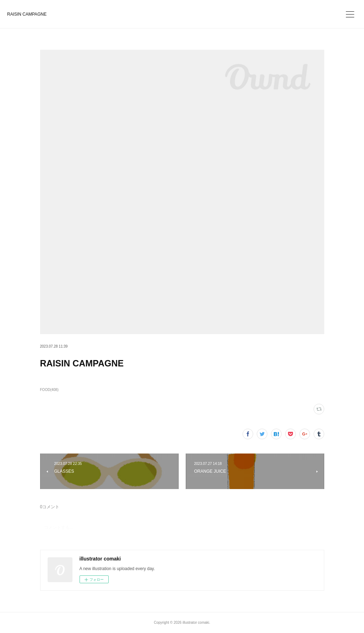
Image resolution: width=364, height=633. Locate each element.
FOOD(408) (49, 390)
